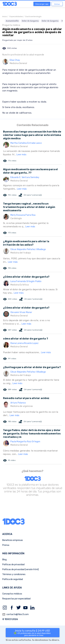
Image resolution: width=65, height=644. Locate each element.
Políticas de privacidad (13, 565)
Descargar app (42, 4)
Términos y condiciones (14, 574)
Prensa (6, 545)
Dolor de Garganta (30, 21)
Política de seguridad (13, 579)
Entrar (57, 4)
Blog (4, 560)
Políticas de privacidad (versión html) (21, 569)
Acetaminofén (12, 21)
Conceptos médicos (12, 594)
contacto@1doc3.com (15, 614)
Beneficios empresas (13, 540)
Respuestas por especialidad (16, 599)
